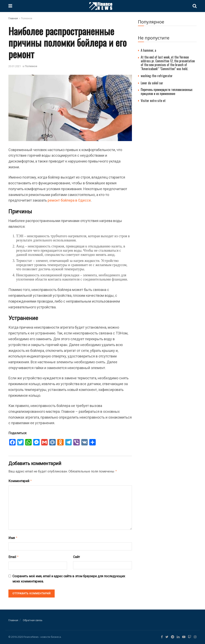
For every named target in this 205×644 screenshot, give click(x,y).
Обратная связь (33, 619)
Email (14, 556)
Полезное (27, 18)
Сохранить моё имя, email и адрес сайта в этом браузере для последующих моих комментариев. (69, 577)
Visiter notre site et (153, 101)
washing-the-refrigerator (157, 76)
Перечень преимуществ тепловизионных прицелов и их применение (167, 91)
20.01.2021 (15, 66)
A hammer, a (148, 50)
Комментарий (20, 480)
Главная (13, 18)
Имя (13, 537)
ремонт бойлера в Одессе (69, 200)
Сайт (76, 556)
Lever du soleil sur (152, 83)
